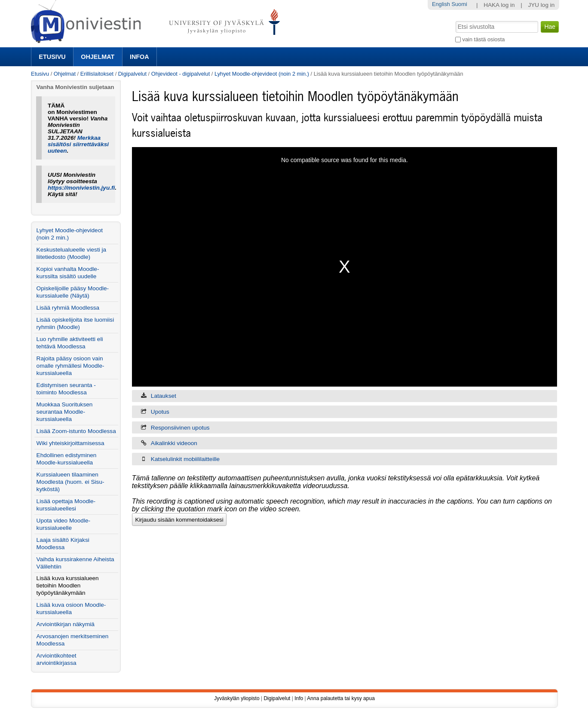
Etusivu (52, 57)
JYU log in (541, 5)
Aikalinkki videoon (174, 443)
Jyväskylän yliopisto (237, 698)
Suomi (459, 4)
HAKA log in (499, 5)
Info (299, 698)
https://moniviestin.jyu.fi (81, 188)
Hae (455, 20)
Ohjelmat (98, 57)
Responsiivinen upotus (180, 428)
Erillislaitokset (97, 74)
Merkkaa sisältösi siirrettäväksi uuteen (78, 144)
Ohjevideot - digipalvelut (181, 74)
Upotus (160, 412)
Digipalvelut (132, 74)
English (441, 4)
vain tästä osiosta (484, 39)
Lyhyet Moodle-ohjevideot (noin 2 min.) (262, 74)
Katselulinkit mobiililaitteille (185, 459)
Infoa (139, 57)
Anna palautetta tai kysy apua (341, 698)
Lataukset (164, 396)
